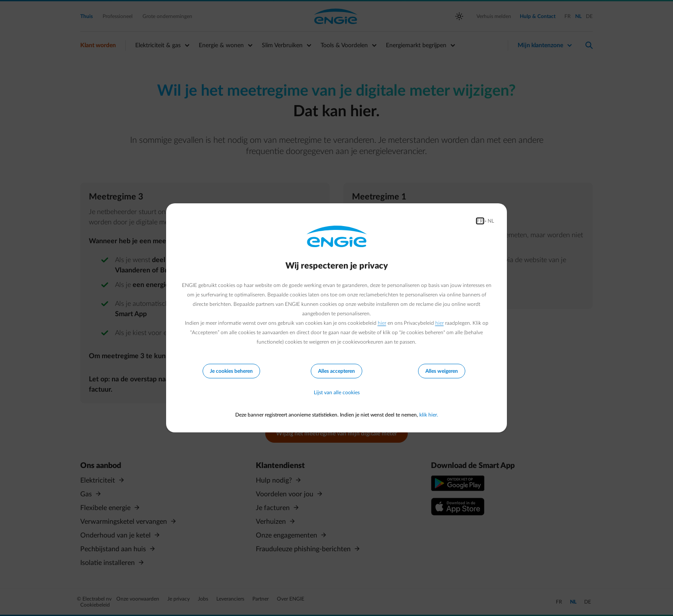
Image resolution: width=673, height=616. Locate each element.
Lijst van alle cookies (337, 393)
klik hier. (429, 415)
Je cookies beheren (231, 371)
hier (382, 323)
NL (491, 221)
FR (480, 221)
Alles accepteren (336, 371)
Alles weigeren (442, 371)
